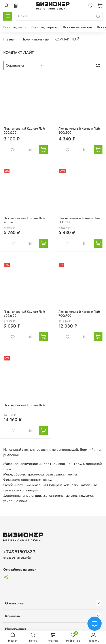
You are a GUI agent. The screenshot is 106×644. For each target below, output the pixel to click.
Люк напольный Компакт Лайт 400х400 (24, 220)
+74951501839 (19, 552)
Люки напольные (35, 39)
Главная (9, 39)
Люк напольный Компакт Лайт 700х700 (79, 314)
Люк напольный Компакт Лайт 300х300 (79, 130)
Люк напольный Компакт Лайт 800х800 (24, 407)
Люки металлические (77, 27)
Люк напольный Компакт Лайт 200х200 (24, 130)
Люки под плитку (15, 27)
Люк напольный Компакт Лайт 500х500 (79, 220)
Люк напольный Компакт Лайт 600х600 (24, 314)
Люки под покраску (44, 27)
